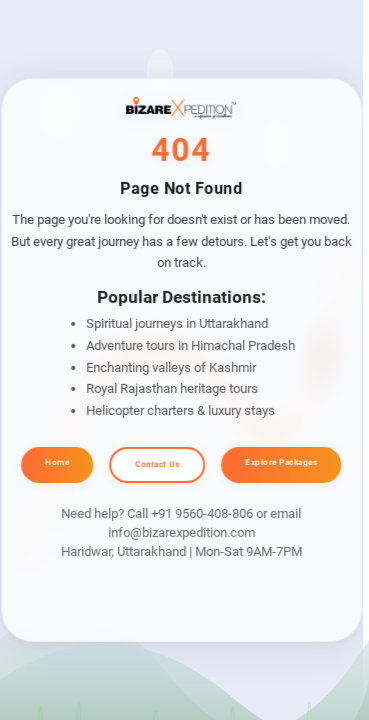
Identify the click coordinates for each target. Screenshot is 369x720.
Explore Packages (281, 462)
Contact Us (157, 464)
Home (57, 462)
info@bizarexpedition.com (181, 532)
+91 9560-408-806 (202, 513)
